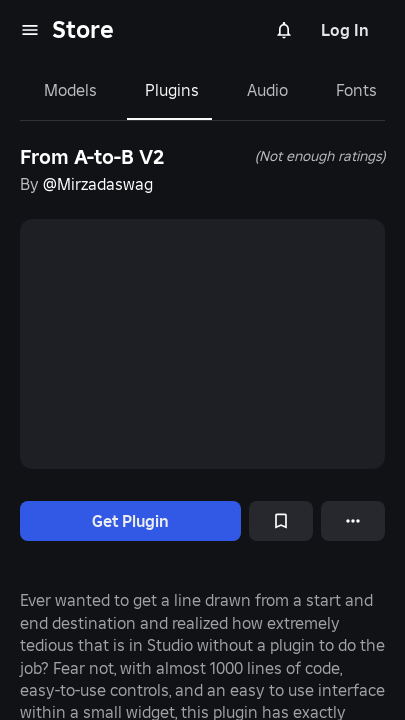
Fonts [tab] (356, 90)
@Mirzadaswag (98, 184)
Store (83, 29)
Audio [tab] (267, 90)
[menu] (30, 30)
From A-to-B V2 (92, 157)
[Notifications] (284, 30)
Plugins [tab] (172, 90)
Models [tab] (70, 90)
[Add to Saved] (281, 521)
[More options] (353, 521)
